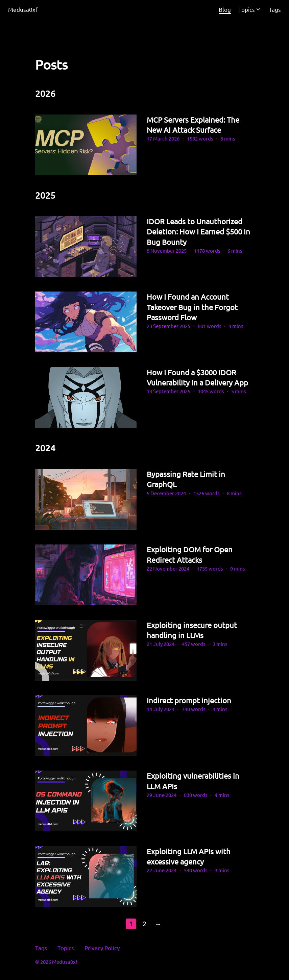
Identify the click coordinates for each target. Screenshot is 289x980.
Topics (247, 9)
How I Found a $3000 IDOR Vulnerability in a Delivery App (197, 377)
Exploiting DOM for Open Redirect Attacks (190, 554)
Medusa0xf (23, 9)
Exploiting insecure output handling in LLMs (192, 630)
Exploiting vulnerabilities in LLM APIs (193, 781)
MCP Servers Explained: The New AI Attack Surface (193, 125)
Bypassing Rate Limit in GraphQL (186, 479)
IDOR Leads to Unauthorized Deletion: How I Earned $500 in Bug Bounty (198, 232)
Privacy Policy (102, 948)
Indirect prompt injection (189, 700)
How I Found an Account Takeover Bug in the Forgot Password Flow (192, 307)
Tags (41, 948)
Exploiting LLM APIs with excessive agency (189, 856)
